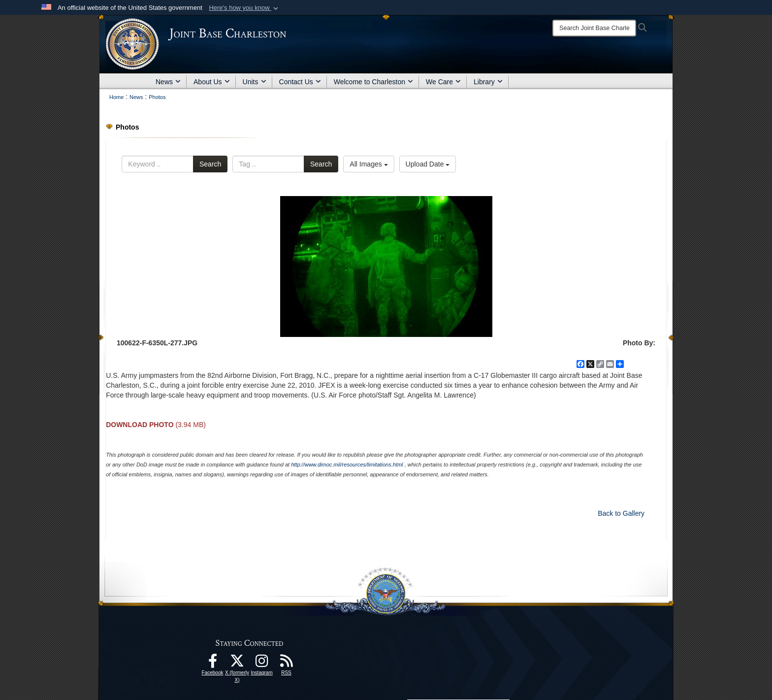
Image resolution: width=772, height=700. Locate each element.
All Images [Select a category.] (369, 164)
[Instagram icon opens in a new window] (262, 664)
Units (255, 82)
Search (210, 164)
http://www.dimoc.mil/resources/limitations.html (347, 465)
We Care (443, 82)
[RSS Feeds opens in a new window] (287, 664)
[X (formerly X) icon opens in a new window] (237, 664)
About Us (212, 82)
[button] (244, 8)
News (168, 82)
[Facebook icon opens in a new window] (213, 664)
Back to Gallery (621, 513)
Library (488, 82)
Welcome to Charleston (373, 82)
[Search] (594, 28)
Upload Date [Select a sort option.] (428, 164)
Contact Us (300, 82)
